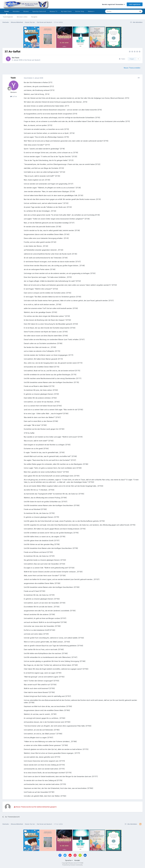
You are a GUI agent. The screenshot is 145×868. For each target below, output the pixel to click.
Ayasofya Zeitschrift (39, 11)
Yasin (17, 58)
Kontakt (77, 860)
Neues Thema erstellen (132, 68)
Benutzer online (22, 17)
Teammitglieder (8, 17)
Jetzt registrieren (135, 4)
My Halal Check (66, 11)
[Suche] (115, 11)
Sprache (69, 860)
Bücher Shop (80, 11)
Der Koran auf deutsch (32, 60)
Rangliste (34, 17)
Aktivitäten (16, 11)
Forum (7, 12)
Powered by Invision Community (72, 865)
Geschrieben (33, 78)
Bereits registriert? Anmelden (113, 4)
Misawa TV (53, 11)
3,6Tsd (14, 96)
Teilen (122, 59)
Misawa (26, 11)
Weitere (91, 11)
